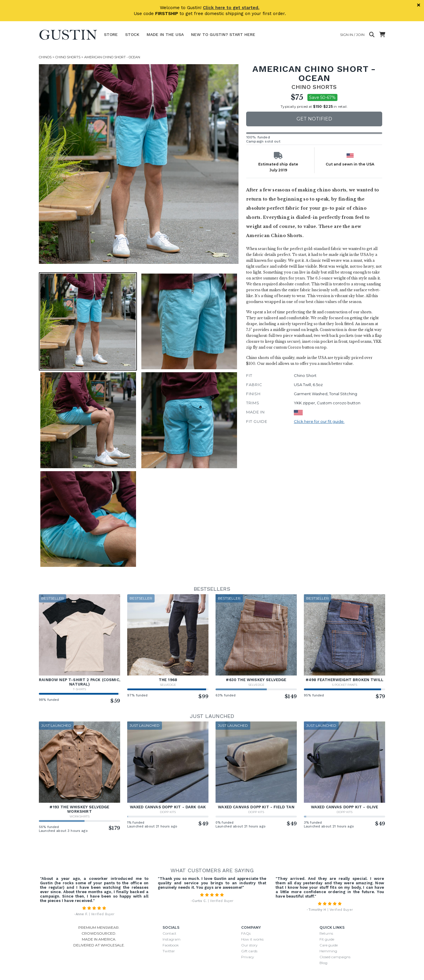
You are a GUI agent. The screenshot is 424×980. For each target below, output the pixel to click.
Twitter (169, 951)
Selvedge (168, 685)
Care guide (329, 945)
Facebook (171, 945)
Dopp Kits (168, 812)
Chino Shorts (68, 57)
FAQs (246, 933)
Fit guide (327, 939)
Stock (132, 34)
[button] (88, 321)
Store (111, 34)
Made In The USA (165, 34)
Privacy (248, 957)
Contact (169, 933)
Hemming (328, 951)
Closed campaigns (335, 957)
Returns (326, 933)
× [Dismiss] (419, 5)
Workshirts (79, 816)
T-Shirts (79, 689)
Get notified (314, 119)
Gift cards (249, 951)
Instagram (172, 939)
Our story (249, 945)
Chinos (45, 57)
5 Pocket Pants (345, 685)
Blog (323, 963)
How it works (252, 939)
